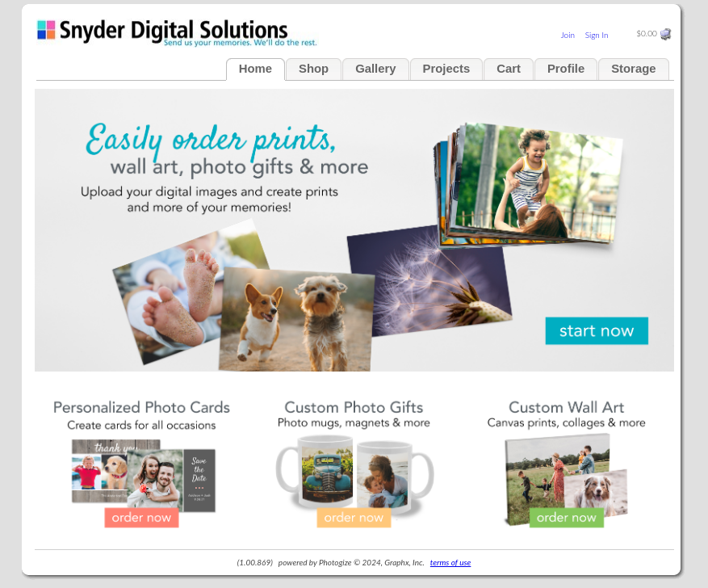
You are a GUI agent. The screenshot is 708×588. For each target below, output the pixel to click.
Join (568, 35)
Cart (509, 69)
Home (256, 69)
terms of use (450, 562)
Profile (566, 69)
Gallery (375, 69)
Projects (447, 69)
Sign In (597, 35)
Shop (314, 69)
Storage (633, 69)
